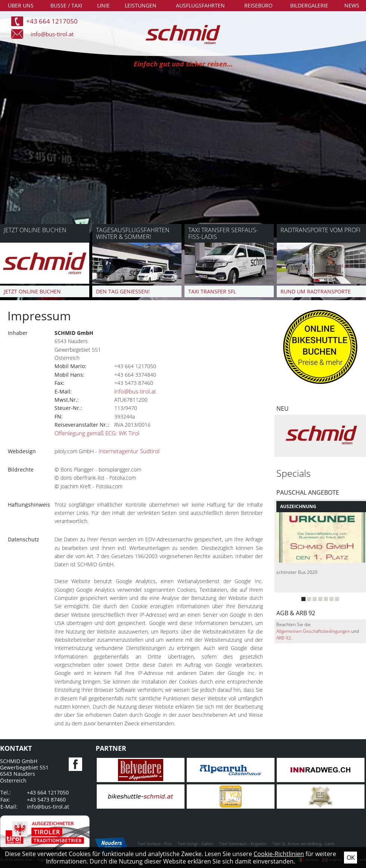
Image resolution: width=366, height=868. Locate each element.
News (352, 5)
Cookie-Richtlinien (279, 854)
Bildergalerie (309, 5)
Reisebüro (258, 5)
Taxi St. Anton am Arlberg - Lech (303, 844)
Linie (103, 5)
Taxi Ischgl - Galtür (196, 844)
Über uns (21, 5)
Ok (351, 858)
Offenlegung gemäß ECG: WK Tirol (97, 433)
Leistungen (141, 5)
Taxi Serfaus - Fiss (154, 844)
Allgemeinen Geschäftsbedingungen (313, 631)
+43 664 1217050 (52, 21)
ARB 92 (284, 638)
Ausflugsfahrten (200, 5)
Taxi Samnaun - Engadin (243, 844)
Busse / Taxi (66, 5)
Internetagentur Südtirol (129, 451)
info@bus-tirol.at (52, 34)
